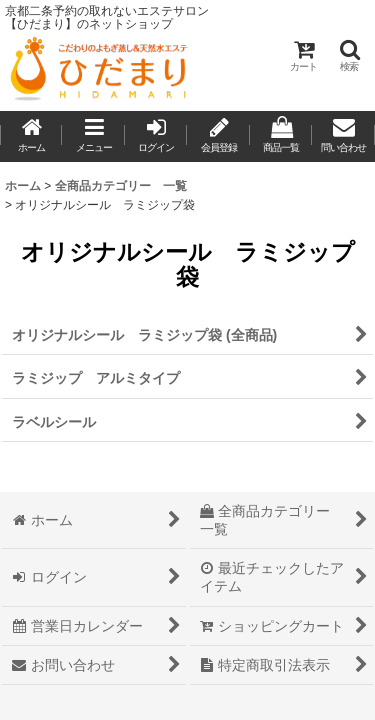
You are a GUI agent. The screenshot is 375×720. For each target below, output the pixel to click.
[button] (349, 55)
